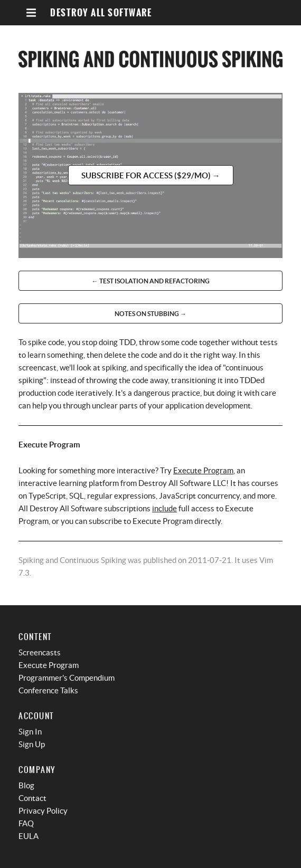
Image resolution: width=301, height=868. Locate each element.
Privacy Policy (43, 811)
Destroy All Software (101, 13)
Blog (26, 785)
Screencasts (40, 652)
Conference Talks (48, 690)
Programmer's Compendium (67, 678)
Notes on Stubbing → (150, 314)
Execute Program (203, 470)
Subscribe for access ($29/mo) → (151, 175)
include (164, 508)
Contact (32, 798)
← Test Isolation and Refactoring (151, 281)
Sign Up (32, 744)
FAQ (26, 823)
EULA (29, 836)
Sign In (30, 732)
